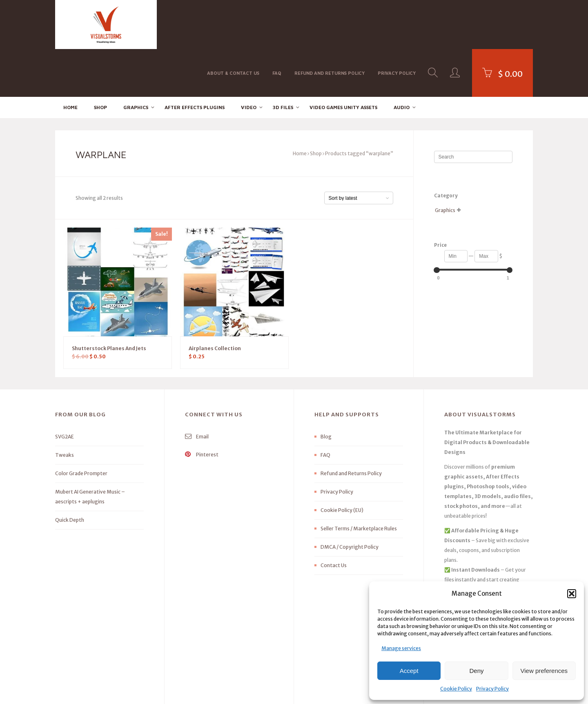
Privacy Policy (492, 689)
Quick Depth (70, 473)
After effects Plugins (195, 59)
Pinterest (202, 407)
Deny (476, 671)
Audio (402, 59)
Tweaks (65, 408)
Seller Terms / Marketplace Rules (359, 481)
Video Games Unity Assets (343, 59)
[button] (572, 594)
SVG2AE (65, 389)
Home (70, 59)
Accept (409, 671)
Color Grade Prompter (81, 426)
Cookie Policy (456, 689)
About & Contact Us (233, 24)
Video (249, 59)
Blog (326, 389)
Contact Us (334, 518)
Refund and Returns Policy (330, 24)
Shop (100, 59)
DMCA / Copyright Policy (350, 500)
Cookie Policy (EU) (342, 463)
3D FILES (283, 59)
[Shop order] (359, 151)
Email (197, 389)
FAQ (277, 24)
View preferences (544, 671)
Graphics (136, 59)
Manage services (401, 648)
